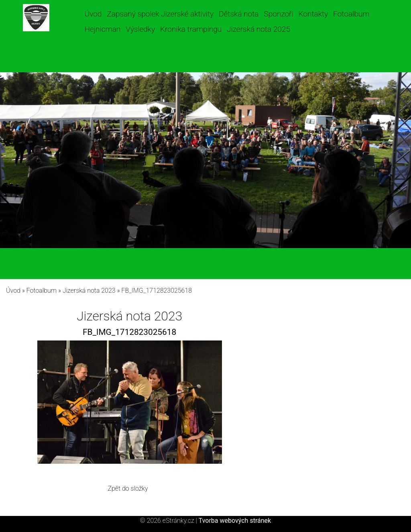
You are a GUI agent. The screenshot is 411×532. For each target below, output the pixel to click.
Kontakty (313, 14)
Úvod (93, 14)
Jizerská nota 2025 (258, 29)
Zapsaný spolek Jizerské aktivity (160, 14)
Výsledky (140, 29)
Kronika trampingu (191, 29)
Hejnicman (103, 29)
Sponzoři (278, 14)
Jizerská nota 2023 (89, 290)
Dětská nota (239, 14)
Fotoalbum (351, 14)
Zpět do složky (128, 488)
